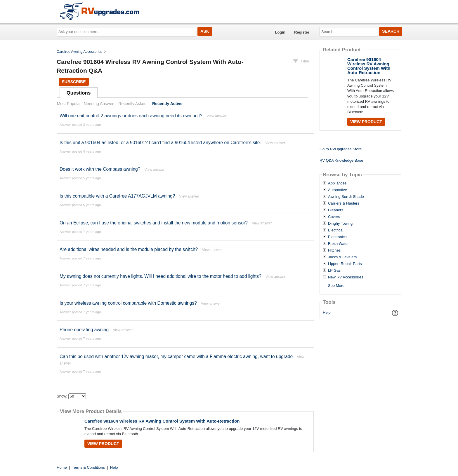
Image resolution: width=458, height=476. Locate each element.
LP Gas (334, 271)
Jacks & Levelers (342, 257)
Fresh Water (338, 244)
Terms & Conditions (88, 467)
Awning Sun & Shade (346, 197)
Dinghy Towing (340, 224)
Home (62, 467)
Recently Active (167, 104)
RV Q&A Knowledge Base (341, 160)
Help (327, 312)
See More (336, 286)
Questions (79, 93)
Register (302, 32)
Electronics (337, 237)
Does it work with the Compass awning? (100, 169)
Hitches (334, 250)
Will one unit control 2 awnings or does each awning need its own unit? (131, 116)
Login (280, 32)
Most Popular (69, 104)
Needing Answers (100, 104)
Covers (334, 217)
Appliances (337, 183)
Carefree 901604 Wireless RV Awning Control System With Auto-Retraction (162, 421)
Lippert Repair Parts (345, 264)
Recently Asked (132, 104)
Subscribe (74, 82)
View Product (103, 444)
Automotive (338, 190)
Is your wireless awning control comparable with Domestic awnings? (128, 303)
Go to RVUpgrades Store (341, 149)
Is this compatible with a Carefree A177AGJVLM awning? (117, 196)
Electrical (336, 230)
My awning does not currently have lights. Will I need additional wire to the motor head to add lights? (161, 276)
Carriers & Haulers (344, 203)
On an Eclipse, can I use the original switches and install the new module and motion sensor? (154, 223)
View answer (216, 116)
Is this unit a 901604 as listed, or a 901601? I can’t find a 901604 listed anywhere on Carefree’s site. (160, 143)
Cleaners (336, 210)
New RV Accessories (346, 277)
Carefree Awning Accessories (79, 52)
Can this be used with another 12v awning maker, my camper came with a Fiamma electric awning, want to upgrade (176, 356)
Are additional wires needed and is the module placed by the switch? (129, 249)
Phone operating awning (84, 330)
